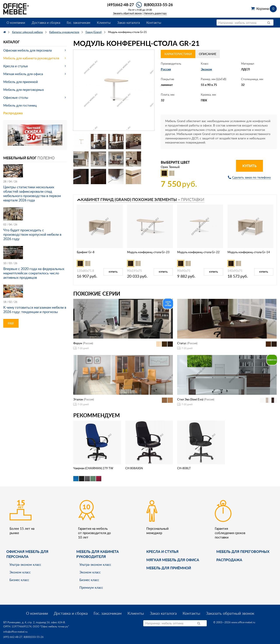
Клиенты (104, 23)
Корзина (267, 9)
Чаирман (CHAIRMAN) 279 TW (93, 468)
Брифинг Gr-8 (86, 252)
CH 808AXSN (134, 468)
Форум (78, 343)
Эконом (206, 69)
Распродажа (13, 113)
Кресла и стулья (15, 66)
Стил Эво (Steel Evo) (190, 399)
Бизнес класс (19, 580)
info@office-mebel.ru (15, 632)
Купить (249, 166)
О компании (16, 23)
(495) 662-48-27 (13, 637)
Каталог (11, 42)
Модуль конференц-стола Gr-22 (198, 252)
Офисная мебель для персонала (27, 50)
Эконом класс (20, 572)
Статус (182, 343)
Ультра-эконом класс (25, 564)
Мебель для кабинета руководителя (31, 58)
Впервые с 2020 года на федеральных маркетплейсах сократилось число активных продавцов (34, 273)
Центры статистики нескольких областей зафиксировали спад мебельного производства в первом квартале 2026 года (32, 194)
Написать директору (155, 13)
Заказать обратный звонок (128, 13)
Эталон (78, 399)
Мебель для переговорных (24, 90)
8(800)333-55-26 (158, 5)
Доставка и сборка (46, 23)
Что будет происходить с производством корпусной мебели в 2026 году (32, 234)
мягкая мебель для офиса (173, 560)
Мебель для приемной (21, 82)
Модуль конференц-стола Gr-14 (249, 252)
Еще (11, 323)
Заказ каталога (129, 23)
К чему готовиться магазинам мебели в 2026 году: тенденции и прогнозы (35, 310)
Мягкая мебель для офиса (23, 74)
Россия (166, 69)
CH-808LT (184, 468)
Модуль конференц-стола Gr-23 (148, 252)
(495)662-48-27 (121, 5)
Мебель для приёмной (169, 568)
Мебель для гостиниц (20, 105)
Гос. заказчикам (79, 23)
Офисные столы (16, 97)
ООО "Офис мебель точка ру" (51, 626)
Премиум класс (91, 587)
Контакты (154, 23)
